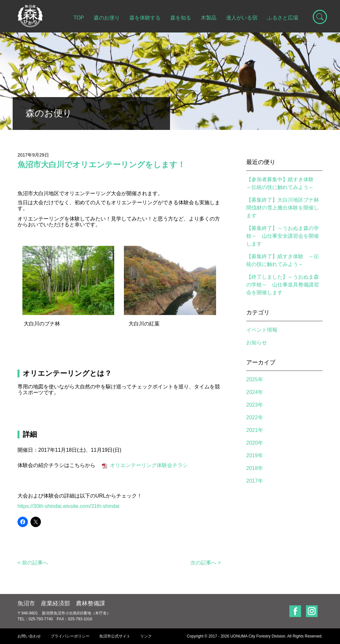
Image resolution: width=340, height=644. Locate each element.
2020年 (255, 443)
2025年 (255, 379)
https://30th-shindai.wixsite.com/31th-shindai (68, 506)
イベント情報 (262, 330)
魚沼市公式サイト (115, 636)
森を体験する (145, 18)
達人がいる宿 (242, 18)
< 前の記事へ (33, 563)
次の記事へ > (206, 563)
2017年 (255, 481)
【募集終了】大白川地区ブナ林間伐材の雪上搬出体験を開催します (283, 208)
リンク (146, 636)
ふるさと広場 (283, 18)
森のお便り (107, 18)
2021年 (255, 430)
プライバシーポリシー (70, 636)
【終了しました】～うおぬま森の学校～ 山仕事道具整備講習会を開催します (283, 285)
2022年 (255, 417)
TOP (79, 18)
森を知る (181, 18)
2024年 (255, 392)
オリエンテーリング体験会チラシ (149, 465)
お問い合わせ (29, 636)
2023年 (255, 405)
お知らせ (257, 342)
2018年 (255, 468)
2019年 (255, 455)
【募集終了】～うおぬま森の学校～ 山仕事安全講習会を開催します (283, 236)
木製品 (209, 18)
